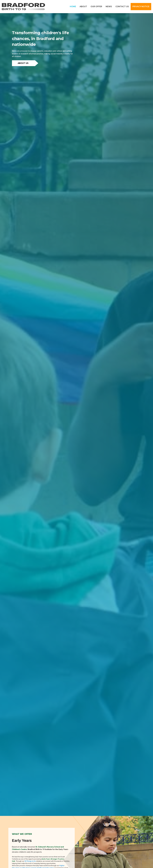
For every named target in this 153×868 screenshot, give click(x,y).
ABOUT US (23, 63)
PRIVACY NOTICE (141, 7)
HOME (73, 7)
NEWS (109, 7)
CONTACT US (122, 7)
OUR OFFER (96, 7)
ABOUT (83, 7)
